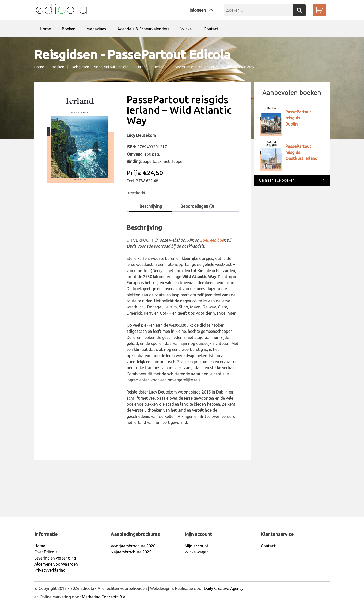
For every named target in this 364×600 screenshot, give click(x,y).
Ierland (161, 67)
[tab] (151, 206)
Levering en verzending (55, 558)
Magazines (96, 29)
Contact (211, 29)
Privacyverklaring (50, 570)
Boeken (69, 29)
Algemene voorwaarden (56, 564)
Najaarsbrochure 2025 (131, 552)
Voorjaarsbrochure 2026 (133, 546)
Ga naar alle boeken (292, 180)
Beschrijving (151, 206)
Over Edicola (46, 552)
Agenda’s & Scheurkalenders (143, 29)
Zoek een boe (212, 240)
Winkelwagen (197, 552)
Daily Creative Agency (224, 588)
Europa (142, 67)
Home (45, 29)
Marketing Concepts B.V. (104, 597)
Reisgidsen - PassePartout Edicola (100, 67)
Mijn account (196, 546)
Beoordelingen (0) (197, 206)
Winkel (187, 29)
